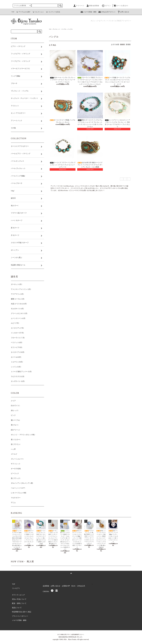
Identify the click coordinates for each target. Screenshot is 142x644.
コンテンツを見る (53, 12)
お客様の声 (66, 586)
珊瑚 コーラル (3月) (18, 299)
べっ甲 (13, 449)
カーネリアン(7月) (17, 328)
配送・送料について (19, 603)
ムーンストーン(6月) (18, 318)
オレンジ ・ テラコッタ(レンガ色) (23, 435)
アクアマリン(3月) (17, 294)
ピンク (13, 415)
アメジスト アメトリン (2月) (21, 289)
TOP (13, 12)
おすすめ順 (115, 45)
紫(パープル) (15, 420)
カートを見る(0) (121, 6)
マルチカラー (16, 498)
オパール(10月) (16, 357)
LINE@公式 (81, 586)
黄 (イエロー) (16, 440)
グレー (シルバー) (24, 459)
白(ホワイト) (15, 406)
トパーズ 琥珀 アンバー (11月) (21, 372)
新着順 (128, 45)
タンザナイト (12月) (24, 381)
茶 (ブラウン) (16, 444)
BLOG (73, 586)
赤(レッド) (15, 411)
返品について (17, 608)
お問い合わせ (123, 12)
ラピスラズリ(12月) (18, 377)
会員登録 (46, 586)
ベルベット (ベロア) (18, 488)
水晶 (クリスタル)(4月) (19, 304)
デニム (13, 503)
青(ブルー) (21, 425)
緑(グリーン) (15, 430)
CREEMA (46, 592)
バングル (70, 29)
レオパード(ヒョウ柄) (25, 493)
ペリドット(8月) (23, 343)
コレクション (38, 12)
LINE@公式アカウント (107, 12)
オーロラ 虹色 (16, 469)
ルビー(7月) (15, 323)
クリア (13, 401)
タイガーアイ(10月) (18, 352)
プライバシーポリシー (20, 616)
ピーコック (15, 474)
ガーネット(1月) (17, 284)
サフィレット (16, 464)
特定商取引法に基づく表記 (22, 612)
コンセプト (16, 588)
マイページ (79, 6)
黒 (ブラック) (16, 478)
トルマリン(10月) (17, 362)
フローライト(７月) (18, 338)
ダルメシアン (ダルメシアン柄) (22, 483)
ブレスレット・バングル (59, 29)
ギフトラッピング (18, 595)
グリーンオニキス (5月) (19, 314)
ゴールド (14, 454)
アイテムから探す (23, 12)
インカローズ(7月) (17, 333)
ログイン (106, 6)
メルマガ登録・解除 (88, 12)
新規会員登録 (93, 6)
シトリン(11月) (16, 367)
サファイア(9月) (17, 348)
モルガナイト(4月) (24, 309)
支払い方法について (19, 599)
